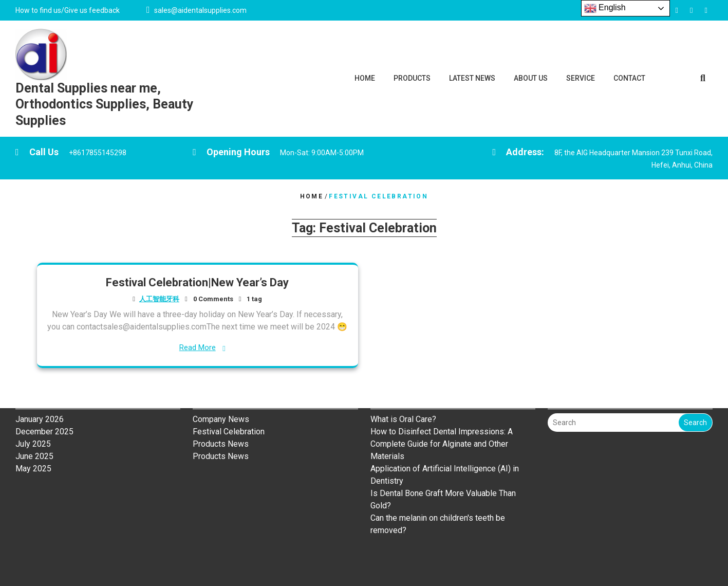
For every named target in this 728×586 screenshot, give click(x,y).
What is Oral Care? (404, 379)
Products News (221, 404)
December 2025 (44, 391)
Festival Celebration (229, 391)
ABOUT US (531, 78)
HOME (365, 78)
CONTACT (629, 78)
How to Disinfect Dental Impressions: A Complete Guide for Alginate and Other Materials (442, 404)
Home (312, 196)
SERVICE (581, 78)
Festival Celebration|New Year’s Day (197, 282)
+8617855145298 (98, 153)
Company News (221, 379)
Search (695, 382)
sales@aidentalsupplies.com (200, 10)
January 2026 (40, 379)
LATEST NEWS (472, 78)
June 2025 (34, 416)
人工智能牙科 (159, 299)
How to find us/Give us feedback (68, 10)
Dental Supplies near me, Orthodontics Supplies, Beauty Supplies (105, 104)
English (605, 8)
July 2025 (33, 404)
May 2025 (33, 428)
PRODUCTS (412, 78)
